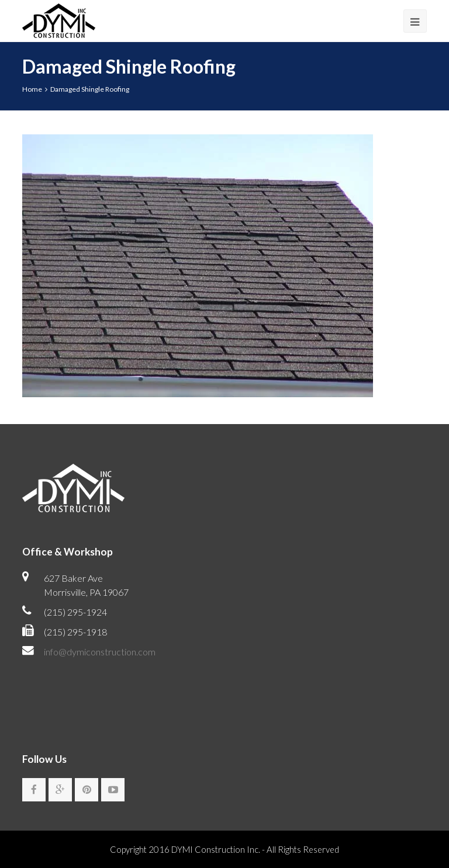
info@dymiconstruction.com (100, 652)
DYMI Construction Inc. (216, 850)
